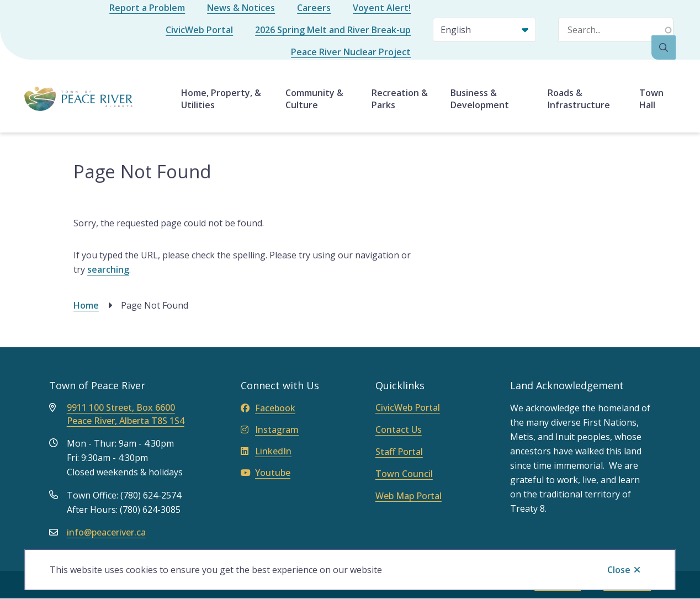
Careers (314, 8)
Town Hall (651, 99)
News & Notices (241, 8)
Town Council (404, 474)
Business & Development (480, 99)
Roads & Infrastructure (579, 99)
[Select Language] (484, 30)
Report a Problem (147, 8)
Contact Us (399, 430)
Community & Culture (314, 99)
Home (86, 305)
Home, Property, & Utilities (221, 99)
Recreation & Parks (400, 99)
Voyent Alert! (382, 8)
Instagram (270, 430)
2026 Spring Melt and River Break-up (333, 30)
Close (619, 570)
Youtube (266, 473)
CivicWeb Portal (199, 30)
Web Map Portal (409, 496)
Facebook (268, 408)
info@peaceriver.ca (106, 532)
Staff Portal (399, 452)
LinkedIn (266, 451)
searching (108, 269)
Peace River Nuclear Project (351, 52)
